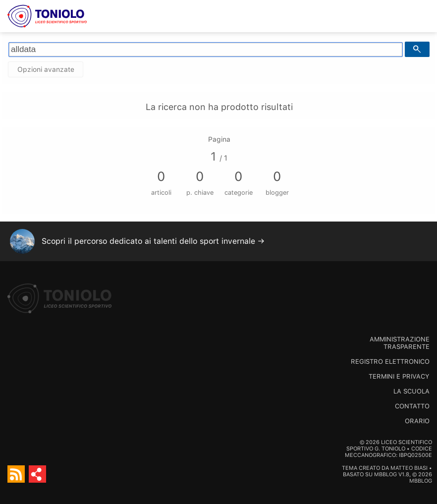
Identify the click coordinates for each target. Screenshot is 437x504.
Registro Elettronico (390, 362)
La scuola (411, 391)
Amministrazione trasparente (400, 343)
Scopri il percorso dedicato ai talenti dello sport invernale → (153, 241)
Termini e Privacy (399, 376)
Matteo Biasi (409, 468)
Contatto (412, 406)
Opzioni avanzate (46, 69)
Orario (417, 421)
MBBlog (385, 475)
